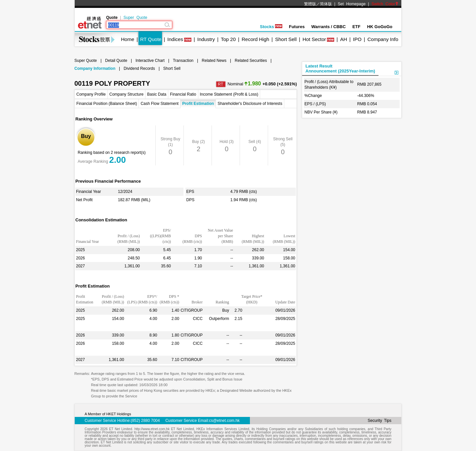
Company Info (383, 39)
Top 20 (228, 39)
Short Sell (286, 39)
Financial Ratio (183, 94)
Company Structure (126, 94)
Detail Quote (116, 61)
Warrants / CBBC (329, 27)
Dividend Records (139, 68)
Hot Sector (314, 39)
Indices (175, 39)
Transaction (183, 61)
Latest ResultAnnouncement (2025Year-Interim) (340, 68)
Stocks (271, 27)
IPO (357, 39)
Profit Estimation (198, 104)
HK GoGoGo (380, 27)
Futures (297, 27)
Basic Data (157, 94)
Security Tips (379, 421)
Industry (206, 39)
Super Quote (135, 18)
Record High (255, 39)
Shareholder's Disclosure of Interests (250, 104)
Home (128, 39)
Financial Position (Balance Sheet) (107, 104)
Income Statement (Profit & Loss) (229, 94)
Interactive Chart (150, 61)
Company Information (95, 68)
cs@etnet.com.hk (224, 421)
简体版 (326, 4)
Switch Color (385, 4)
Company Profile (91, 94)
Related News (214, 61)
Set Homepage (352, 4)
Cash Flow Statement (159, 104)
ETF (357, 27)
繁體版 (310, 4)
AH (344, 39)
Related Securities (251, 61)
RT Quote (151, 39)
